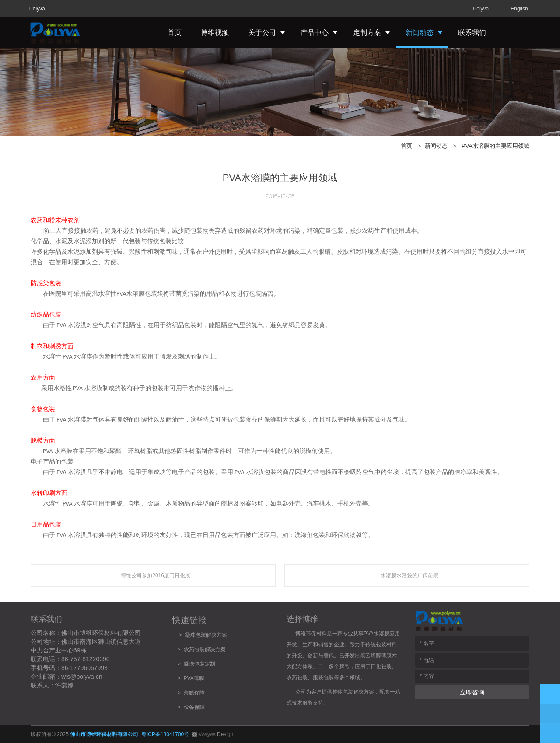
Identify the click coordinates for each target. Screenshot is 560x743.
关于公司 (262, 33)
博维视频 (215, 33)
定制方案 (367, 33)
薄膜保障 (194, 693)
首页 (175, 33)
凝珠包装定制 (199, 664)
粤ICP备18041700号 (165, 734)
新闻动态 (420, 33)
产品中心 (315, 33)
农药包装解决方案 (203, 649)
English (519, 9)
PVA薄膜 (194, 678)
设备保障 (194, 707)
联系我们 (472, 33)
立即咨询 (472, 692)
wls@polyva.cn (82, 677)
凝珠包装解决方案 (206, 635)
